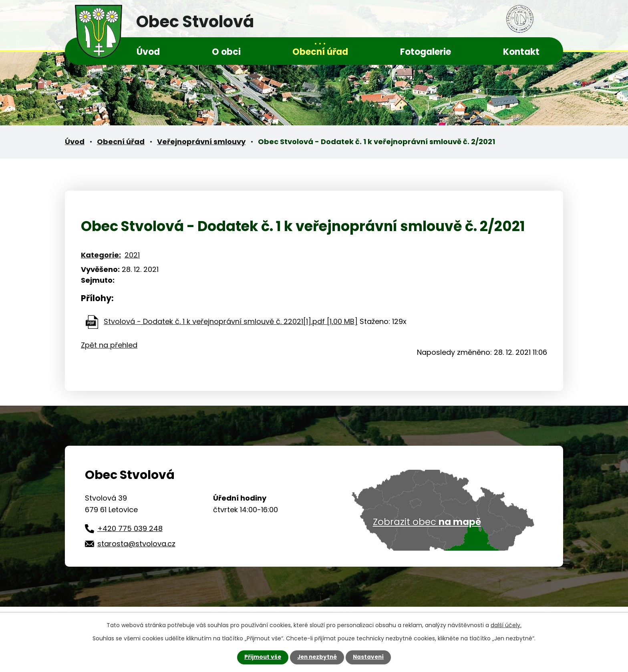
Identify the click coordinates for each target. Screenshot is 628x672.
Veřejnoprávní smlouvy (201, 142)
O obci (226, 52)
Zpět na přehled (109, 345)
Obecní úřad (320, 52)
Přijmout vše (261, 657)
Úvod (148, 52)
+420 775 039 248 (130, 528)
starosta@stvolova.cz (136, 544)
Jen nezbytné (317, 657)
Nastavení (370, 657)
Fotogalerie (426, 52)
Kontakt (521, 52)
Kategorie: (101, 255)
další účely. (506, 625)
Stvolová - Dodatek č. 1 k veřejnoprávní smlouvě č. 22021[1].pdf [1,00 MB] (231, 321)
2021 (132, 255)
